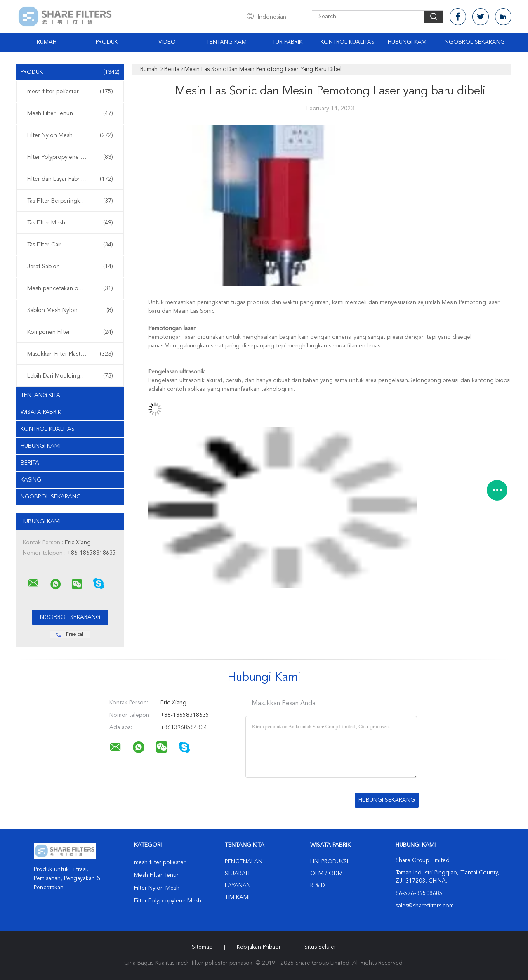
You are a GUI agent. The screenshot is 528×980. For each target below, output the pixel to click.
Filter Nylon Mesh (70, 135)
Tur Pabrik (287, 42)
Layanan (238, 886)
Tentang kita (40, 395)
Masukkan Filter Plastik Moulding (70, 354)
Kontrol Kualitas (348, 42)
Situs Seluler (320, 947)
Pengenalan (244, 862)
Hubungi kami (408, 42)
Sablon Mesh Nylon (70, 310)
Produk (107, 42)
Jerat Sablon (70, 267)
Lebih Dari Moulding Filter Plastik (70, 376)
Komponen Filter (70, 332)
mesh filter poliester (70, 92)
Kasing (31, 480)
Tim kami (237, 897)
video (167, 42)
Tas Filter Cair (70, 245)
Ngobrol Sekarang (475, 42)
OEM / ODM (326, 874)
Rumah (47, 42)
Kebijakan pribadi (258, 947)
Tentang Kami (227, 42)
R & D (318, 886)
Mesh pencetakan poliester (70, 288)
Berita (30, 463)
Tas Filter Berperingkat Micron (70, 201)
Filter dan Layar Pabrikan (70, 179)
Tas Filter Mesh (70, 223)
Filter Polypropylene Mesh (70, 157)
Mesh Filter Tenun (70, 113)
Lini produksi (329, 862)
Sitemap (202, 947)
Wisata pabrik (41, 412)
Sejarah (237, 874)
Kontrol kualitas (48, 429)
